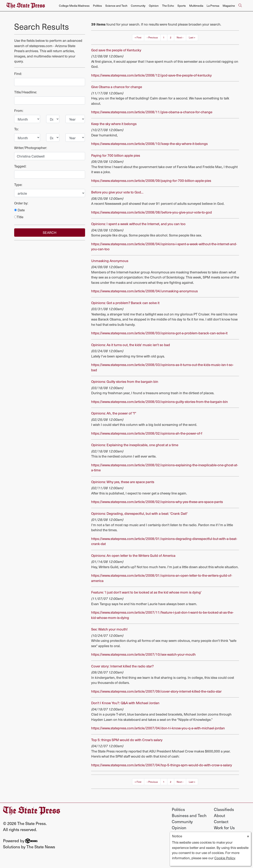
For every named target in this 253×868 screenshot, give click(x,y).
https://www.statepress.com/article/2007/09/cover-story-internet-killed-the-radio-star (156, 691)
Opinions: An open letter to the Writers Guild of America (133, 555)
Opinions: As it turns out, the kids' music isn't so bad (131, 345)
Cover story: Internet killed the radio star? (122, 666)
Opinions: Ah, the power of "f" (114, 413)
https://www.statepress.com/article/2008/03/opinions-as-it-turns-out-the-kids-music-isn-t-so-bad (162, 367)
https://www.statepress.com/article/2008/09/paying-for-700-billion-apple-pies (151, 180)
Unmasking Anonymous (110, 261)
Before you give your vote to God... (117, 192)
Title (19, 217)
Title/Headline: (26, 92)
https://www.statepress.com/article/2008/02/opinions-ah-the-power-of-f (147, 433)
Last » (192, 37)
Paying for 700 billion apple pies (116, 155)
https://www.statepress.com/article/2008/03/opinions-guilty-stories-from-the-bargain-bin (160, 402)
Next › (180, 37)
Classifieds (224, 809)
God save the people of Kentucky (116, 50)
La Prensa (213, 6)
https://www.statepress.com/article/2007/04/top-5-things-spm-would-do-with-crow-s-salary (162, 765)
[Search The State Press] (240, 6)
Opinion (154, 6)
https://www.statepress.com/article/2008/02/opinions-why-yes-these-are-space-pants (157, 502)
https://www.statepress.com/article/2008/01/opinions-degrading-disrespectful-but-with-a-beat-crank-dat (164, 541)
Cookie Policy (225, 858)
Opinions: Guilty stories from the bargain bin (125, 381)
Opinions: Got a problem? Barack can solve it (125, 303)
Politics (97, 6)
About (219, 815)
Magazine (229, 6)
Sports (182, 6)
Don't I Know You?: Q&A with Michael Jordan (125, 703)
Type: (18, 185)
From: (19, 111)
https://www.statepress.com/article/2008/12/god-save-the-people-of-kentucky (151, 75)
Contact (221, 822)
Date (19, 210)
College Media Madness (74, 6)
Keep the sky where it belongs (114, 124)
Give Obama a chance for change (117, 87)
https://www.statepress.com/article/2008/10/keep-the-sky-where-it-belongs (149, 144)
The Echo (168, 6)
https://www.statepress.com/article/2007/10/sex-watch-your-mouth (143, 654)
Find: (18, 74)
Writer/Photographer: (31, 148)
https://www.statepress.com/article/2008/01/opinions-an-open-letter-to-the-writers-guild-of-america (162, 578)
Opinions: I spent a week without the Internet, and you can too (138, 224)
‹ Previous (152, 37)
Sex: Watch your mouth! (109, 629)
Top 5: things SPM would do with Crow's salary (127, 740)
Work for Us (224, 828)
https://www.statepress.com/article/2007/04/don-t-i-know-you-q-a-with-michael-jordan (158, 728)
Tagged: (20, 166)
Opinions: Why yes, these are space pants (123, 482)
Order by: (21, 203)
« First (138, 37)
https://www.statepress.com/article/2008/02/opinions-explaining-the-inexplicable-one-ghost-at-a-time (165, 467)
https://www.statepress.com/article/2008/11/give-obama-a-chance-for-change (152, 112)
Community (138, 6)
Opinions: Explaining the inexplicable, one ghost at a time (135, 445)
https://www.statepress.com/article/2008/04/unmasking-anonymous (144, 291)
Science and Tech (116, 6)
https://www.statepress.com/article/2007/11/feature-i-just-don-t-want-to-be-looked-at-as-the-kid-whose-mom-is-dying (162, 615)
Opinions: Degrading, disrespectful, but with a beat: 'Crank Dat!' (139, 513)
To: (16, 129)
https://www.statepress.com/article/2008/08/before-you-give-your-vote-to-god (152, 212)
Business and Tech (189, 815)
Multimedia (196, 6)
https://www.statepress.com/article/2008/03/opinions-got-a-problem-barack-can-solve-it (159, 333)
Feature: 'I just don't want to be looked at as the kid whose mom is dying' (146, 592)
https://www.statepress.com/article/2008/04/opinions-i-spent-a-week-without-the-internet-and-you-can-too (164, 246)
